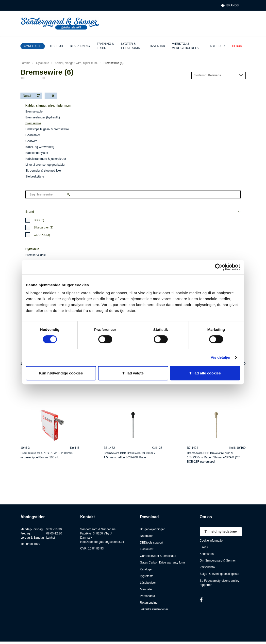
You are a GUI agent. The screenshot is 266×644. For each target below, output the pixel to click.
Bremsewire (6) (113, 63)
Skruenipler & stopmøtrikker (44, 171)
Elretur (204, 547)
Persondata (147, 596)
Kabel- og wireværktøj (40, 147)
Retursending (149, 603)
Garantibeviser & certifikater (158, 556)
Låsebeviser (148, 583)
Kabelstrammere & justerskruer (46, 159)
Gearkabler (33, 135)
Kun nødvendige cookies (61, 373)
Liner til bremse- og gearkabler (45, 165)
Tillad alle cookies (205, 373)
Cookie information (212, 541)
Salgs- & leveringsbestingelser (220, 574)
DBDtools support (151, 543)
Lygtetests (147, 576)
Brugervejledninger (152, 529)
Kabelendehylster (37, 153)
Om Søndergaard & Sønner (218, 561)
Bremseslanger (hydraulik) (43, 117)
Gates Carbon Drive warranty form (162, 563)
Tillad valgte (133, 373)
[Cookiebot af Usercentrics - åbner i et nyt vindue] (219, 267)
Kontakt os (207, 554)
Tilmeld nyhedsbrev (221, 531)
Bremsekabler (34, 112)
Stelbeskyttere (35, 177)
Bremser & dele (36, 255)
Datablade (147, 536)
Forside (25, 63)
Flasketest (147, 549)
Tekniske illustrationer (154, 609)
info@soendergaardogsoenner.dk (102, 542)
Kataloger (146, 569)
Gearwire (31, 141)
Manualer (146, 589)
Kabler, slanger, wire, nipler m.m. (76, 63)
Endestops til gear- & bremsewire (47, 129)
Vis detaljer (221, 357)
